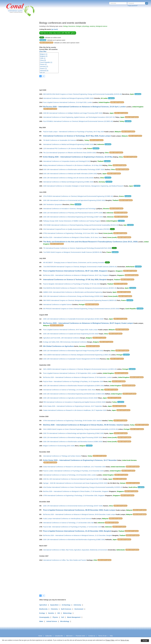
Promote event (80, 636)
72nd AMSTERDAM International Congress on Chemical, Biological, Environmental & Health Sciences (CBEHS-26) (80, 267)
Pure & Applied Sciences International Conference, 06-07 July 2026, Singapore (75, 271)
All (43, 76)
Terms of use (102, 636)
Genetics (51, 613)
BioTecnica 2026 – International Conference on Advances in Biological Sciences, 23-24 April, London (85, 107)
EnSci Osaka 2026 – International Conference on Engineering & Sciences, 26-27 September (73, 406)
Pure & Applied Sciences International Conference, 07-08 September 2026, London (70, 373)
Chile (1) (43, 58)
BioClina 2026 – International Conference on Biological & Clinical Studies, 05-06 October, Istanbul (83, 425)
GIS (59, 613)
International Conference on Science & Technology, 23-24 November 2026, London (70, 475)
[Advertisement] (10, 52)
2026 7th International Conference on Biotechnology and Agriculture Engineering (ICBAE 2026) (74, 433)
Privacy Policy (110, 640)
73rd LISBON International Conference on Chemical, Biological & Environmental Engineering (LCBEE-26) (77, 355)
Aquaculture (54, 605)
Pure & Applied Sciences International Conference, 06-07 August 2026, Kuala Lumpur (71, 330)
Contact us (92, 636)
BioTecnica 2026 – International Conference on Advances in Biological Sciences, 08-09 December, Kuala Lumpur (79, 514)
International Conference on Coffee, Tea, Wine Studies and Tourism (65, 560)
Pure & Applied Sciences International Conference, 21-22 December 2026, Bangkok (77, 531)
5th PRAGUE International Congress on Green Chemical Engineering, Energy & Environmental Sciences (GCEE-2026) (81, 309)
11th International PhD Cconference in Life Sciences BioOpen (63, 148)
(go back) (55, 29)
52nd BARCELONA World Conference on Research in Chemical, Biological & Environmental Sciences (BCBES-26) (80, 288)
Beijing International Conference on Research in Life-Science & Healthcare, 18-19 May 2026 (73, 165)
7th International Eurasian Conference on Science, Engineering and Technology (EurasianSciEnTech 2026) (77, 248)
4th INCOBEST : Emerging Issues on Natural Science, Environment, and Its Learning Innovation (74, 263)
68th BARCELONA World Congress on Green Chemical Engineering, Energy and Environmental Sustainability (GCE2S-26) (83, 94)
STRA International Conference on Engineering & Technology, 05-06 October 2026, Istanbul (72, 421)
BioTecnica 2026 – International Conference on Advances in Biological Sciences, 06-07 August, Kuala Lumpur (88, 323)
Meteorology (67, 613)
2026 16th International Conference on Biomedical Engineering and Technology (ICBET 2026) (73, 217)
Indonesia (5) (44, 71)
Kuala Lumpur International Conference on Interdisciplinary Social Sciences (67, 519)
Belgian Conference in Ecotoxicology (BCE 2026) (59, 446)
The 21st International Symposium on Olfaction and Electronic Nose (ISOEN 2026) (70, 153)
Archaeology (66, 605)
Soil (63, 617)
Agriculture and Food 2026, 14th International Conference (62, 338)
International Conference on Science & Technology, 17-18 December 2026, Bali (69, 523)
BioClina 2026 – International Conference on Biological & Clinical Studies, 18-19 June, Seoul (73, 237)
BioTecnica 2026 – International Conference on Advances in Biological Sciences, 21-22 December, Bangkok (78, 535)
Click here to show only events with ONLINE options (58, 33)
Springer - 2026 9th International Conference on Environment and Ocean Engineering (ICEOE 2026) (75, 483)
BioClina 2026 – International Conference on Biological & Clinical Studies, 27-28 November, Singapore (76, 491)
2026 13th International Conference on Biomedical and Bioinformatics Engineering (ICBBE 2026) (74, 540)
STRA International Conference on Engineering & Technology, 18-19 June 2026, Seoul (71, 233)
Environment (79, 609)
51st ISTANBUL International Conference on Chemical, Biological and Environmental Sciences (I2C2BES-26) (78, 121)
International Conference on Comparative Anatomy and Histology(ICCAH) (67, 161)
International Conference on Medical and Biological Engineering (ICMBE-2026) (68, 98)
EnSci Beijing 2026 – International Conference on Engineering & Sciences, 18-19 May (78, 157)
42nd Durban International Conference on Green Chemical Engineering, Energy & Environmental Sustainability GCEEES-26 (83, 487)
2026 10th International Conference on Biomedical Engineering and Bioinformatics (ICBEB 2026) (74, 394)
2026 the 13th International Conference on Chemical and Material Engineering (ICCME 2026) (73, 479)
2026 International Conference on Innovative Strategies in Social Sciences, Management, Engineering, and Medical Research (83, 186)
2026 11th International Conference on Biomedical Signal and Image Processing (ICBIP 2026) (73, 351)
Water (41, 621)
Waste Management (74, 617)
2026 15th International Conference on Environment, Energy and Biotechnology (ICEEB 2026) (73, 296)
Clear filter (43, 51)
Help (111, 636)
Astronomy (77, 605)
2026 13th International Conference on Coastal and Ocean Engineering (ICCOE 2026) (71, 334)
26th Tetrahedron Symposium (53, 204)
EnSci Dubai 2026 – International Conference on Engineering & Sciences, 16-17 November (80, 460)
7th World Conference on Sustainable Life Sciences (60, 140)
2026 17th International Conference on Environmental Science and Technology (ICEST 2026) (73, 506)
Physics (55, 617)
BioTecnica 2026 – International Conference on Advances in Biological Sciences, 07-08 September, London (77, 377)
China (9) (43, 60)
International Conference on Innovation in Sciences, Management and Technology (69, 209)
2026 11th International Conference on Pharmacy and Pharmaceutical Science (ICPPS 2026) (73, 213)
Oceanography (44, 617)
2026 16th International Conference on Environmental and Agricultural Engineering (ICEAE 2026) (74, 200)
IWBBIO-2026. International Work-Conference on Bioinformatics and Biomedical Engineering (73, 292)
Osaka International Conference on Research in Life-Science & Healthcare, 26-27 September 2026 (75, 410)
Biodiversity (43, 609)
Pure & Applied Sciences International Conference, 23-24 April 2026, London (68, 102)
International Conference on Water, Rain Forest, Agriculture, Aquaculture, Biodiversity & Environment (75, 550)
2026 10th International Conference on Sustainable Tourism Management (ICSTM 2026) (71, 359)
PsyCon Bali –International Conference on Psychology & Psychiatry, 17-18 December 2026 (72, 527)
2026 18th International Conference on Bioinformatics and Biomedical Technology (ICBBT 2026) (74, 169)
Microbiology (65, 621)
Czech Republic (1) (46, 62)
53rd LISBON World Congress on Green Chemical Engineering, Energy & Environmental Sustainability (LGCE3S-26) (80, 429)
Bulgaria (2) (44, 56)
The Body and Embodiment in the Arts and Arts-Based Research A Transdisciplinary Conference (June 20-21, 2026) (90, 242)
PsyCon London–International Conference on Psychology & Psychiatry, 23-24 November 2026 (73, 471)
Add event (69, 636)
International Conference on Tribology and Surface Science (62, 456)
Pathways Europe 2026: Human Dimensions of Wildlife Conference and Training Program (72, 221)
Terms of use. (125, 640)
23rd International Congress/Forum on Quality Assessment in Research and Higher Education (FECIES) (76, 229)
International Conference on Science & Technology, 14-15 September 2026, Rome (69, 390)
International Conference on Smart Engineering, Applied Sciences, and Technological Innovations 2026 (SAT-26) (79, 117)
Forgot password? (133, 6)
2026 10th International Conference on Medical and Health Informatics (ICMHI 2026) (70, 174)
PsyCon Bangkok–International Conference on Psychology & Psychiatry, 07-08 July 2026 (72, 284)
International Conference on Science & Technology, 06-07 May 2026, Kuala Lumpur (77, 136)
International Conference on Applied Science (57, 305)
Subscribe (48, 636)
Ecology (42, 613)
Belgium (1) (44, 54)
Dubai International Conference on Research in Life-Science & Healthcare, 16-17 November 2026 (74, 467)
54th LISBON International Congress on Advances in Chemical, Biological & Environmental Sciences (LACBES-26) (80, 369)
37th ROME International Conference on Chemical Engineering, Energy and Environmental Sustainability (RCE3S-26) (81, 225)
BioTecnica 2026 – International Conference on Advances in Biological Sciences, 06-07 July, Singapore (76, 275)
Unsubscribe (59, 636)
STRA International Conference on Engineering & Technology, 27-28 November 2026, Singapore (74, 496)
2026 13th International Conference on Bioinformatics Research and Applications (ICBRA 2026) (74, 386)
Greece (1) (43, 69)
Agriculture (43, 605)
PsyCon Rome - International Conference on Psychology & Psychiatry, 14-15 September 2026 (73, 381)
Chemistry (54, 609)
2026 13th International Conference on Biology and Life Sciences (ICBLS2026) (68, 178)
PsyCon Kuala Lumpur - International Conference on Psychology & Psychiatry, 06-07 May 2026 (74, 132)
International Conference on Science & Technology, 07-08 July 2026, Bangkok (75, 280)
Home (40, 636)
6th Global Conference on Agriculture (59, 346)
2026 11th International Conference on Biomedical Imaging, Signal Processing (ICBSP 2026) (73, 437)
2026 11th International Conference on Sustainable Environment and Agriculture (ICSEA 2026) (73, 319)
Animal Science (52, 621)
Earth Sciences (66, 609)
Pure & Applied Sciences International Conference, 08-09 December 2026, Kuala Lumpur (79, 510)
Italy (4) (42, 73)
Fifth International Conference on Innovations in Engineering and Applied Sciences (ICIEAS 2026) (74, 402)
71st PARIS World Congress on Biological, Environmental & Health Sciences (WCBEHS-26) (73, 252)
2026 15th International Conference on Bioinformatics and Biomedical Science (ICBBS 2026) (73, 442)
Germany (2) (44, 66)
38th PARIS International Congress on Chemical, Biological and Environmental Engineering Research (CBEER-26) (80, 300)
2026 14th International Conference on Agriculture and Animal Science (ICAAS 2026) (70, 398)
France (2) (43, 64)
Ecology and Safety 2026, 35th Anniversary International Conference (65, 342)
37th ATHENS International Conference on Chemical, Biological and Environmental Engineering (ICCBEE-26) (78, 196)
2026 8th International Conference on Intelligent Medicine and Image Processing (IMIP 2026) (73, 113)
